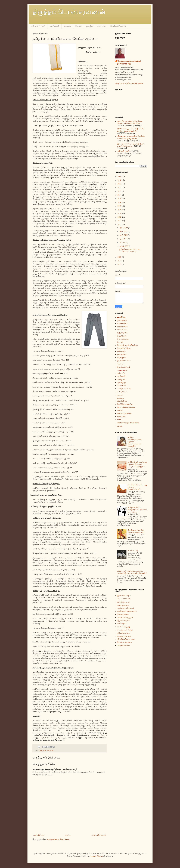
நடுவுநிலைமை (123, 633)
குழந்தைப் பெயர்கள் (96, 26)
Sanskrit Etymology (124, 413)
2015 (120, 199)
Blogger (100, 856)
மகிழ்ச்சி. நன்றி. (123, 151)
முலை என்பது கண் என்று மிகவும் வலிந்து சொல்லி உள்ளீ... (131, 130)
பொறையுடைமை (124, 642)
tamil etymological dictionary (128, 423)
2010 (120, 180)
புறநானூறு (121, 383)
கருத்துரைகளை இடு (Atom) (58, 839)
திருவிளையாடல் (124, 361)
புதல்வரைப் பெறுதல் (126, 608)
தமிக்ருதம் (121, 351)
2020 (120, 217)
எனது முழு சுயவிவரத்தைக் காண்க (129, 83)
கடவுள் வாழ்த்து (124, 627)
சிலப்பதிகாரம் (123, 339)
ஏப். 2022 (124, 239)
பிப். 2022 (124, 231)
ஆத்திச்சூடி (122, 317)
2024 (120, 261)
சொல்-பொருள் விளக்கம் (127, 345)
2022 (120, 224)
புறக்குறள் (121, 379)
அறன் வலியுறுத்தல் (125, 617)
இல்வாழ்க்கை (123, 614)
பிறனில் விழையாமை (126, 639)
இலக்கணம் (122, 320)
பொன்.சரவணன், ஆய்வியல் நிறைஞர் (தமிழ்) (129, 62)
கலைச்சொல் (122, 330)
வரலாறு (50, 750)
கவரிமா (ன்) (133, 551)
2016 (120, 202)
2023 (120, 257)
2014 (120, 195)
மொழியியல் (122, 392)
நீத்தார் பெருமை (124, 621)
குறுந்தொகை (122, 333)
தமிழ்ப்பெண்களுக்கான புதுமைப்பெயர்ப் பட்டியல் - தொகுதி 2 (137, 464)
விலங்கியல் (122, 401)
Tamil (119, 420)
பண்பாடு (43, 750)
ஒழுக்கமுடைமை (124, 636)
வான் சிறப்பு (122, 624)
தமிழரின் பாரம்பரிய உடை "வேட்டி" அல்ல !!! (130, 250)
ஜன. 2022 (124, 228)
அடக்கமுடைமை (124, 599)
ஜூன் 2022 (124, 246)
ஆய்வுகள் (55, 26)
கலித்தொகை (122, 327)
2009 (120, 177)
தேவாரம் (121, 364)
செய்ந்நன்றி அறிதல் (125, 630)
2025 (120, 264)
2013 (120, 191)
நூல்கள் (67, 26)
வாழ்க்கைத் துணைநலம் (127, 611)
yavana (120, 426)
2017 (120, 206)
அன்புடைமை (123, 605)
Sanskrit (120, 410)
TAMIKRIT (121, 417)
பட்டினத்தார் (122, 370)
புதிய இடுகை (39, 835)
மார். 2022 (124, 235)
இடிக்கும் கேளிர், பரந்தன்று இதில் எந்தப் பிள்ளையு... (131, 145)
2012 (120, 188)
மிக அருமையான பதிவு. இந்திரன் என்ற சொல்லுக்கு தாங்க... (131, 137)
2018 (120, 210)
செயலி (79, 26)
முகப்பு (68, 835)
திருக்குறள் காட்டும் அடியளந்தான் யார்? (136, 531)
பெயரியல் (121, 386)
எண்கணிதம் (122, 323)
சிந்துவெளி (122, 336)
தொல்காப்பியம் (124, 367)
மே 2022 (123, 242)
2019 (120, 213)
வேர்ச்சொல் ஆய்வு (125, 404)
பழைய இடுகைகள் (99, 835)
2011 (120, 184)
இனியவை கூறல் (124, 596)
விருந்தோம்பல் (123, 602)
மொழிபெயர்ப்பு (124, 389)
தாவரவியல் (122, 354)
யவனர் (120, 395)
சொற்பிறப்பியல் (118, 26)
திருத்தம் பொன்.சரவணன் (69, 12)
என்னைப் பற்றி (38, 26)
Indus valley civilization (126, 407)
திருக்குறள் (122, 358)
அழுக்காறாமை (123, 645)
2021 (120, 221)
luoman (93, 856)
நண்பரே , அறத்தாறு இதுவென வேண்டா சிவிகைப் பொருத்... (130, 122)
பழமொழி (121, 376)
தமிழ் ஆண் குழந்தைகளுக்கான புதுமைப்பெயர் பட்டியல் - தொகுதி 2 (132, 572)
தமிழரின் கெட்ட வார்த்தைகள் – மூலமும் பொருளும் (137, 510)
